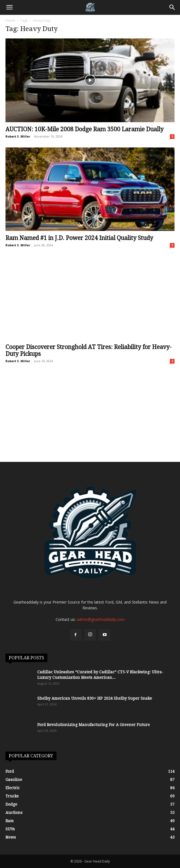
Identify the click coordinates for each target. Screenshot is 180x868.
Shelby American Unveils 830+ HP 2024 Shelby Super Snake (95, 698)
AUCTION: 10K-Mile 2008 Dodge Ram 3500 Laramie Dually (85, 129)
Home (10, 20)
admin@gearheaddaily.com (101, 619)
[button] (9, 7)
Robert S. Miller (18, 136)
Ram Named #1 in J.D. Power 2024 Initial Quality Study (79, 238)
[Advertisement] (90, 421)
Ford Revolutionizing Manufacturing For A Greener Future (94, 725)
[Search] (172, 7)
